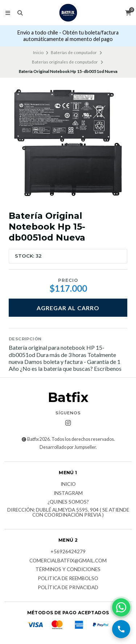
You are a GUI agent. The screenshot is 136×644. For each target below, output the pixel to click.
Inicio (38, 52)
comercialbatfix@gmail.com (68, 561)
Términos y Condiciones (68, 570)
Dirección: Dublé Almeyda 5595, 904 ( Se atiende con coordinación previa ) (68, 512)
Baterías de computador (74, 52)
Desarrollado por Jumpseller (68, 447)
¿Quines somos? (68, 502)
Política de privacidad (68, 588)
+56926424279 (68, 552)
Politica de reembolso (68, 579)
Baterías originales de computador (65, 62)
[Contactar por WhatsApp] (121, 607)
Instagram (68, 493)
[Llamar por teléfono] (121, 629)
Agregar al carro (68, 308)
